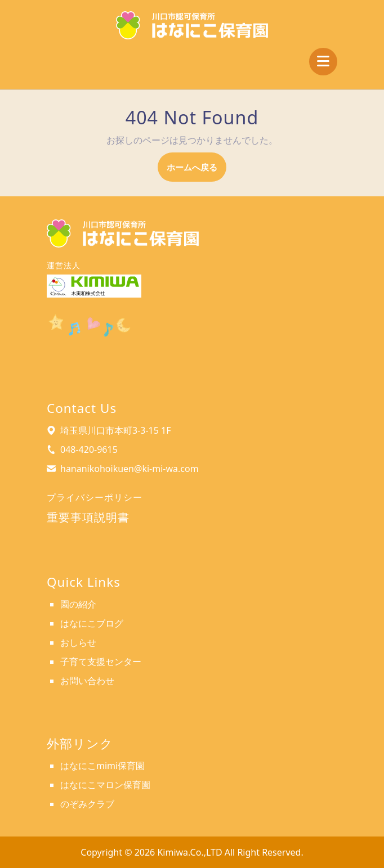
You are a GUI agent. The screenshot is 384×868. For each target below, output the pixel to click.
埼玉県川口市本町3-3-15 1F (116, 430)
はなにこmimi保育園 (102, 766)
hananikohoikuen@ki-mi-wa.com (130, 469)
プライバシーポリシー (95, 497)
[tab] (323, 62)
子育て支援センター (101, 662)
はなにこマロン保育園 (105, 785)
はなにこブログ (92, 623)
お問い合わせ (87, 681)
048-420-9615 (89, 449)
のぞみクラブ (87, 804)
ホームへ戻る (197, 171)
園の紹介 (78, 604)
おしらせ (78, 642)
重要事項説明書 (88, 517)
